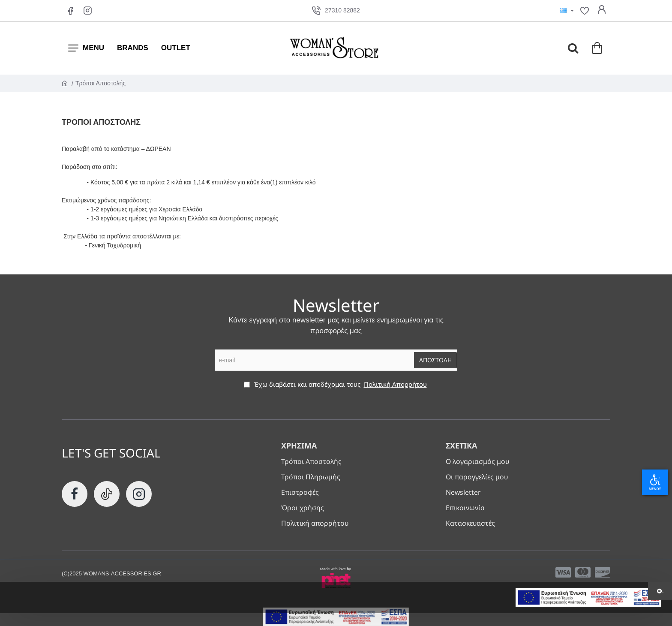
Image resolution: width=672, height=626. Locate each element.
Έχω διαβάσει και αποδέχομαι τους (336, 384)
